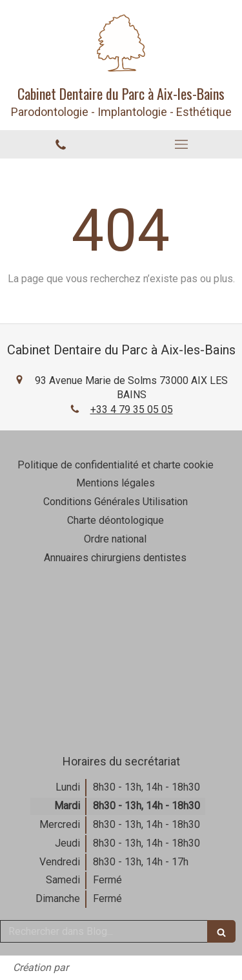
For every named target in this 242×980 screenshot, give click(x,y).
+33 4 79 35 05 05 (132, 409)
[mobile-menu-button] (182, 144)
